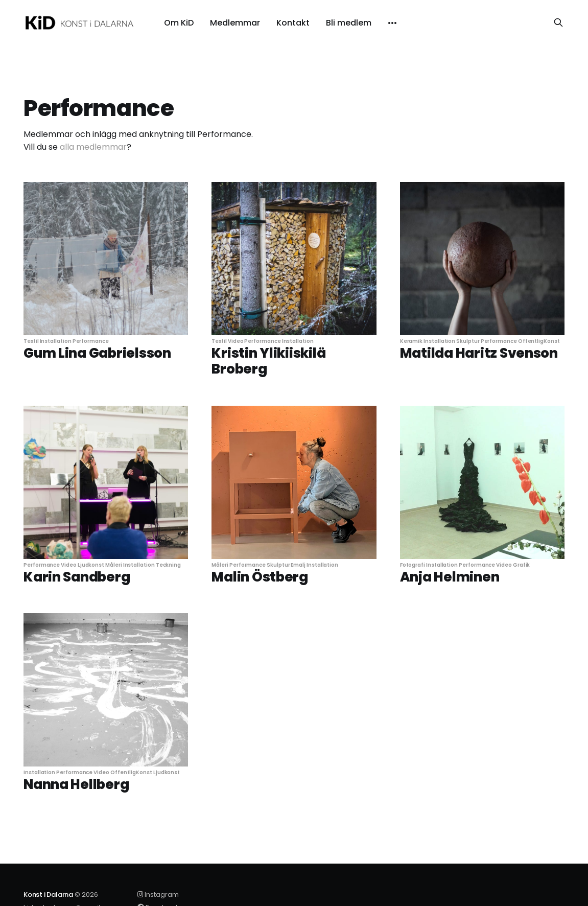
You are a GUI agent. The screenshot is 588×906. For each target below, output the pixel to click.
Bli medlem (349, 23)
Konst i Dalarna (48, 895)
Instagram (158, 895)
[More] (392, 23)
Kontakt (293, 23)
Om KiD (179, 23)
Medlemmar (235, 23)
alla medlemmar (93, 147)
